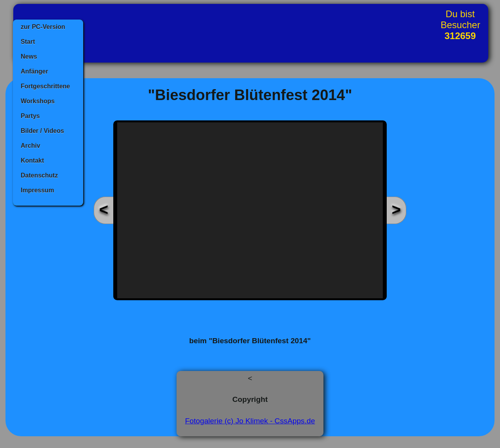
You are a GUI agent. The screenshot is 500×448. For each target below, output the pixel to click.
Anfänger (34, 71)
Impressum (37, 190)
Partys (30, 116)
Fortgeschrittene (45, 86)
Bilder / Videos (42, 131)
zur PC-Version (43, 27)
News (29, 56)
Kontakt (32, 160)
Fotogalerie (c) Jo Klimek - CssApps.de (250, 421)
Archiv (30, 146)
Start (28, 42)
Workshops (38, 101)
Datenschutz (39, 175)
